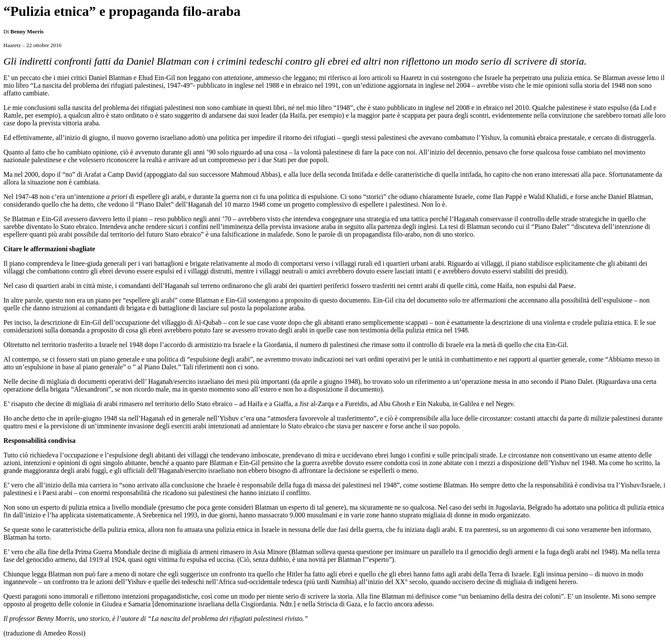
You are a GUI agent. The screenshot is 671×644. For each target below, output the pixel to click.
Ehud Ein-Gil (157, 78)
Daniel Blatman (110, 78)
